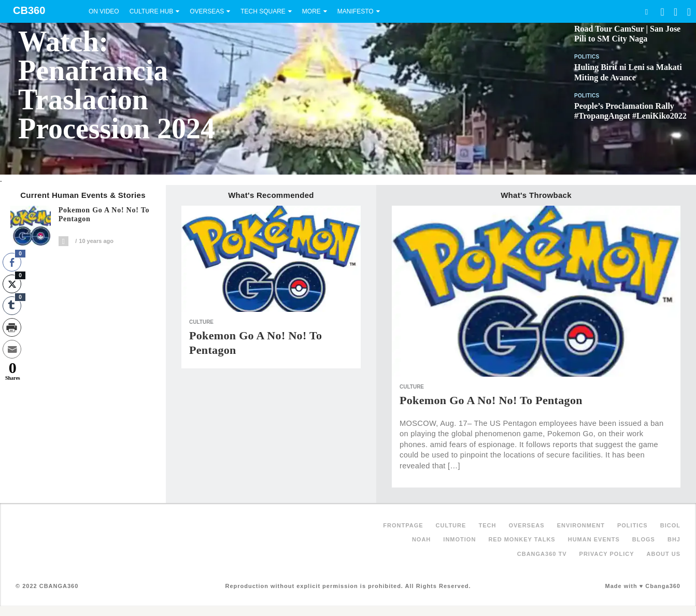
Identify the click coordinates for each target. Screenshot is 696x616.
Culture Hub (151, 11)
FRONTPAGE (403, 525)
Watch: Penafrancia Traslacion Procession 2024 (117, 85)
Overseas (207, 11)
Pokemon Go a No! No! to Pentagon (104, 215)
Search (646, 12)
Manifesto (356, 11)
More (311, 11)
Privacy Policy (607, 554)
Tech (487, 525)
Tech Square (263, 11)
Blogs (644, 539)
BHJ (674, 539)
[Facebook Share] (12, 262)
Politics (587, 57)
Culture (201, 322)
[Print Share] (12, 327)
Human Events (594, 539)
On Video (104, 11)
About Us (664, 554)
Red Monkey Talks (522, 539)
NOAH (421, 539)
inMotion (459, 539)
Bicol (670, 525)
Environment (581, 525)
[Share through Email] (12, 349)
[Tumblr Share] (12, 306)
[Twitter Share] (12, 284)
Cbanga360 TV (542, 554)
